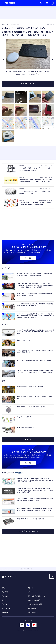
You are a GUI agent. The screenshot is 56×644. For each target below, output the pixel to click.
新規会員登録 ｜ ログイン (52, 3)
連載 (3, 588)
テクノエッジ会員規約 (34, 600)
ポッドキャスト (6, 608)
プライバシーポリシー (34, 592)
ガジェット (5, 596)
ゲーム (4, 600)
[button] (4, 59)
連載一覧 (28, 439)
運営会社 (30, 588)
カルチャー (5, 604)
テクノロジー (6, 592)
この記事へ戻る (28, 84)
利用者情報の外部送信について (36, 596)
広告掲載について (33, 608)
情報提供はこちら (33, 612)
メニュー (47, 3)
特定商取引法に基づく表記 (35, 604)
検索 (41, 3)
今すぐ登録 (28, 258)
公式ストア (5, 612)
